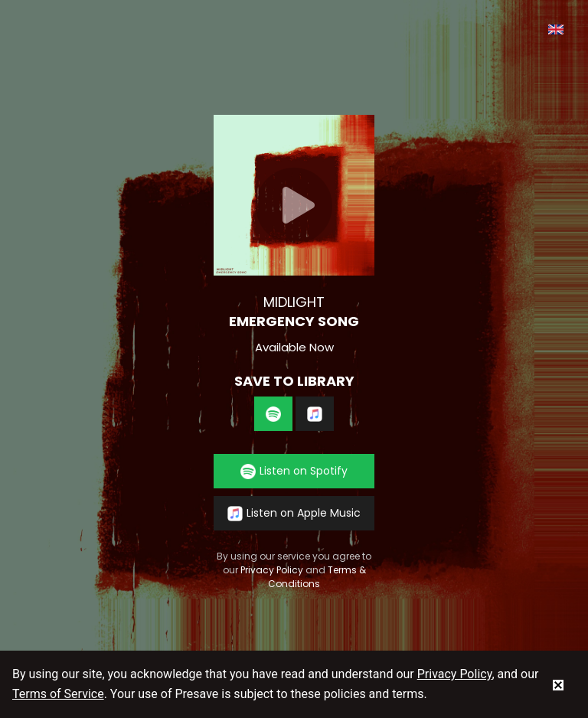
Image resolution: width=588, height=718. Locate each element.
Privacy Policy (272, 570)
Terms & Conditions (317, 577)
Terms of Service (58, 694)
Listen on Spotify (294, 471)
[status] (558, 684)
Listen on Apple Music (294, 513)
